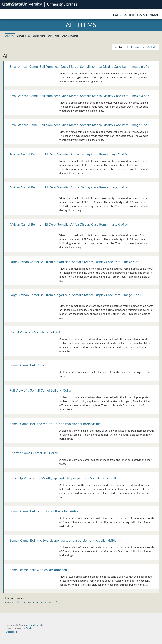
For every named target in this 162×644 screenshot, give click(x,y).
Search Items (39, 36)
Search (142, 15)
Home (117, 15)
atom (8, 602)
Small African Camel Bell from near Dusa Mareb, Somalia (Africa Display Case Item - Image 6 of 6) (80, 66)
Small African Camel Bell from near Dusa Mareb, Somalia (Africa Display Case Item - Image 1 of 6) (80, 125)
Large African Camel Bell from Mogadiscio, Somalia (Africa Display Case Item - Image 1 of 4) (76, 295)
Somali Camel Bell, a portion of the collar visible (44, 511)
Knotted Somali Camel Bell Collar (34, 453)
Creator (135, 47)
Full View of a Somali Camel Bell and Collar (41, 390)
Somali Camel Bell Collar (27, 365)
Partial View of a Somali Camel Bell (35, 332)
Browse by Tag (24, 36)
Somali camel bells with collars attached (38, 570)
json (35, 602)
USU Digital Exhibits (33, 625)
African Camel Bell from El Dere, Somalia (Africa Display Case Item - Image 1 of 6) (69, 187)
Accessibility (12, 632)
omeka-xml (45, 602)
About (154, 15)
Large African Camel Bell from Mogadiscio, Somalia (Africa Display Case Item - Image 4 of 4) (76, 262)
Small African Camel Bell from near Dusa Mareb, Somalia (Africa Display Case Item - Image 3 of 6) (80, 96)
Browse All (10, 36)
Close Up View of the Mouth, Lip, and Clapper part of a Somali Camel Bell (63, 478)
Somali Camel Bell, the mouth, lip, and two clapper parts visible (55, 424)
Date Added (148, 47)
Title (127, 47)
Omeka (29, 628)
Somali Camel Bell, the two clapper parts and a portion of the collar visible (63, 540)
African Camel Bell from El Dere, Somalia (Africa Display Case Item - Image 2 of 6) (69, 154)
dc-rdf (15, 602)
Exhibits (129, 15)
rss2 (55, 602)
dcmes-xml (26, 602)
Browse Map (53, 36)
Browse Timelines (70, 36)
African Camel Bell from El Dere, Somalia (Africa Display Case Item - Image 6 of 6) (69, 224)
